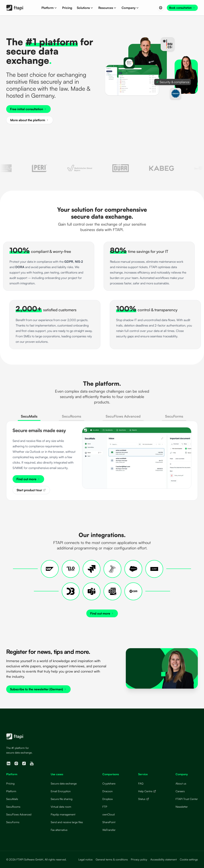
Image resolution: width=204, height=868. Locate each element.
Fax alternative (59, 830)
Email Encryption (61, 791)
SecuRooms (13, 807)
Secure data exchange (64, 783)
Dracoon (108, 791)
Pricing (10, 783)
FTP (105, 807)
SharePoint (109, 822)
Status (144, 799)
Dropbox (108, 799)
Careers (180, 791)
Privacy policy (139, 859)
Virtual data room (61, 807)
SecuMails (12, 799)
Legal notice (85, 859)
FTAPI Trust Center (187, 799)
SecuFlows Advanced (19, 814)
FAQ (141, 783)
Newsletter (182, 807)
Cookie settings (189, 859)
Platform (11, 791)
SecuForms (13, 822)
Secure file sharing (62, 799)
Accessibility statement (164, 859)
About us (181, 783)
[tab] (29, 417)
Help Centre (147, 791)
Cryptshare (109, 783)
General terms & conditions (112, 859)
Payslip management (63, 814)
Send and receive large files (67, 822)
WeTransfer (109, 830)
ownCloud (108, 814)
